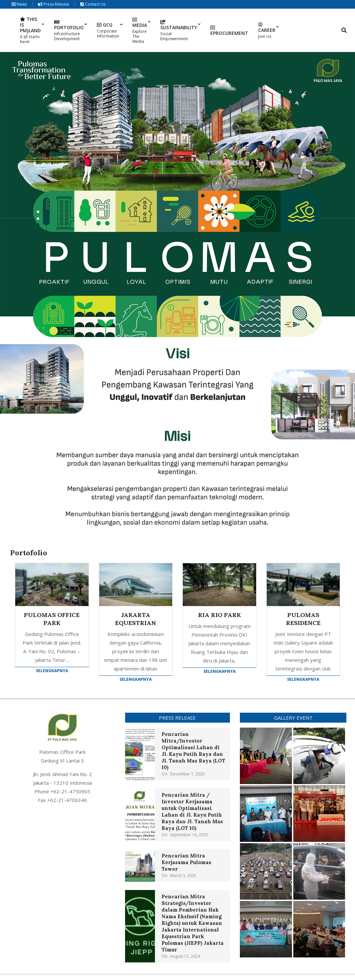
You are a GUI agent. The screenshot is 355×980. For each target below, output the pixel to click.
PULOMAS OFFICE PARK (52, 619)
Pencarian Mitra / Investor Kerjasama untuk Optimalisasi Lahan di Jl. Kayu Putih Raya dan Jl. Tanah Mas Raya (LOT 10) (192, 811)
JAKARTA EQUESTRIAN (136, 619)
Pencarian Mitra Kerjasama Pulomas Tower (186, 862)
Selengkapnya (52, 671)
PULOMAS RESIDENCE (303, 619)
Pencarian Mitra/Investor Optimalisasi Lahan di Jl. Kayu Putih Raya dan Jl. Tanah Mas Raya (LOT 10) (193, 751)
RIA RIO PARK (219, 615)
